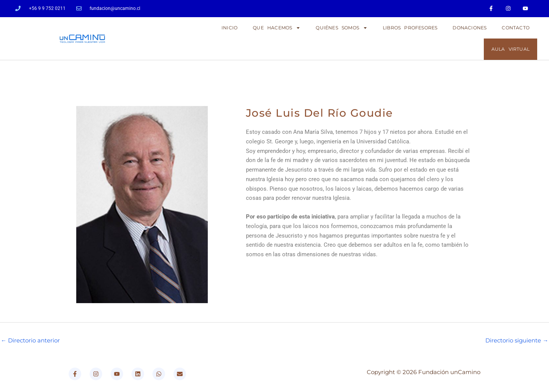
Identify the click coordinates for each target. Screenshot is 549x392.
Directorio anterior (30, 341)
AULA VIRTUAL (510, 49)
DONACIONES (470, 28)
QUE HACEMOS (277, 28)
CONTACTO (516, 28)
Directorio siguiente (517, 341)
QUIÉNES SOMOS (342, 28)
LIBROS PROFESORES (410, 28)
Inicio (230, 28)
